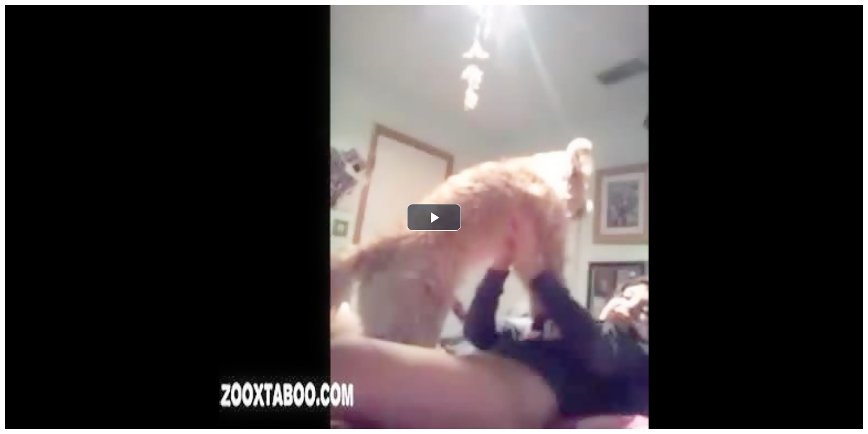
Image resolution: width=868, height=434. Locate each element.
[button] (434, 217)
